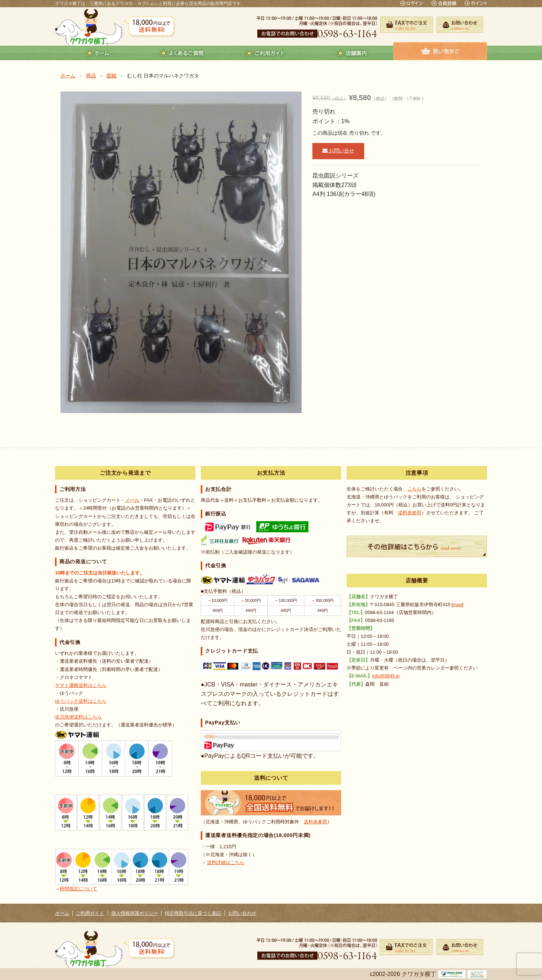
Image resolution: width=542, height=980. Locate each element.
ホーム (97, 53)
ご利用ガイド (90, 913)
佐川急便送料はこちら (78, 717)
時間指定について (78, 889)
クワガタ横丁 (89, 27)
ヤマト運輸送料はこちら (81, 685)
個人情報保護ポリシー (135, 913)
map (457, 605)
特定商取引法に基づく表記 (193, 913)
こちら (414, 489)
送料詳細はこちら (226, 862)
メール (132, 500)
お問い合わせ (242, 913)
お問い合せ (338, 151)
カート (440, 51)
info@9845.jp (386, 676)
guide (267, 53)
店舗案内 (351, 53)
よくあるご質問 (182, 53)
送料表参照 (315, 822)
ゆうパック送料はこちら (81, 701)
